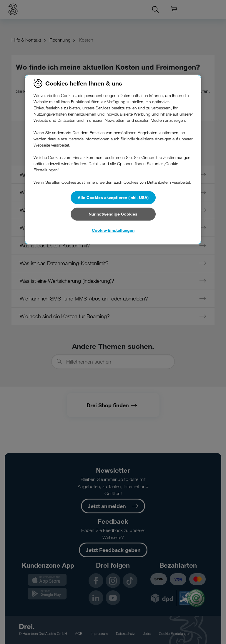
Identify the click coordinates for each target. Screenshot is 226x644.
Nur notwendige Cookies (113, 214)
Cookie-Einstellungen (113, 230)
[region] (113, 160)
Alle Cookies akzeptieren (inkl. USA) (113, 197)
